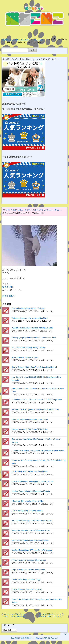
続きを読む (8, 287)
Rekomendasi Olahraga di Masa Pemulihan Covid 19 (32, 521)
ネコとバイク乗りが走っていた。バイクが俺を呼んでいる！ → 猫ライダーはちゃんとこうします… (16, 615)
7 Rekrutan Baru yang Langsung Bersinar (27, 511)
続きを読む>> (9, 296)
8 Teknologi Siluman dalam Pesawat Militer (28, 501)
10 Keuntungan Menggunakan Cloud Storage (29, 560)
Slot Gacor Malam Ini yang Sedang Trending (28, 348)
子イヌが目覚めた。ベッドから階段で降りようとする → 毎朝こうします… (50, 615)
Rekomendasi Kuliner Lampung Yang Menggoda (30, 540)
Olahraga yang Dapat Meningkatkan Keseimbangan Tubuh (34, 338)
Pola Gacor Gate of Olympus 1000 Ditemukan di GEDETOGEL (35, 410)
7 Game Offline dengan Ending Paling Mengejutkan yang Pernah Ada (38, 450)
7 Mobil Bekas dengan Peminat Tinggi (26, 580)
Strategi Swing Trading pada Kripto (25, 357)
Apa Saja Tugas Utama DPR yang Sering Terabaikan (32, 550)
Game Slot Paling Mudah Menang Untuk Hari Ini (30, 419)
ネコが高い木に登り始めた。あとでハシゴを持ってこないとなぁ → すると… (32, 210)
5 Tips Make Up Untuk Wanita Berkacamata (28, 570)
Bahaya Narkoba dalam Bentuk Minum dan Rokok (31, 530)
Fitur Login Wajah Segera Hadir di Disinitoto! (28, 308)
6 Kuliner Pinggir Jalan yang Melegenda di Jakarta (31, 491)
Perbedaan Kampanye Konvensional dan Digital (30, 318)
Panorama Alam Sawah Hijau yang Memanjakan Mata (32, 328)
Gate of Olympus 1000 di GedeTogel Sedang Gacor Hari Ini (34, 367)
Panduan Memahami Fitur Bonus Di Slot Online (30, 429)
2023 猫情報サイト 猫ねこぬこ (32, 638)
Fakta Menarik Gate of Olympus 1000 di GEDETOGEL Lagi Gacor (37, 400)
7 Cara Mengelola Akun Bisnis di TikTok (27, 589)
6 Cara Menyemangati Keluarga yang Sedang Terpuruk (32, 481)
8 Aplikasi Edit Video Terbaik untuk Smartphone (30, 472)
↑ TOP (65, 634)
